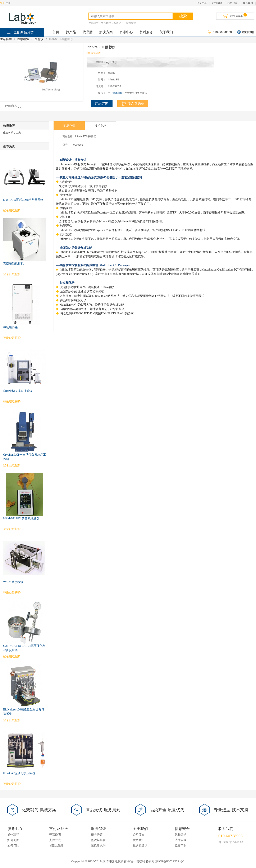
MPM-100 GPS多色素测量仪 (21, 518)
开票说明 (55, 835)
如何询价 (13, 840)
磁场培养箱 (10, 327)
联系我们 (248, 3)
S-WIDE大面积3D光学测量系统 (23, 200)
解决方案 (106, 32)
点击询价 (112, 62)
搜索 (183, 16)
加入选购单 (133, 104)
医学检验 (23, 39)
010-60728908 (220, 32)
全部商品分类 (20, 32)
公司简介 (139, 835)
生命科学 (6, 39)
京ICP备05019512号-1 (170, 861)
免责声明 (180, 845)
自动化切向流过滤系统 (18, 391)
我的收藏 (233, 3)
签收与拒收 (98, 840)
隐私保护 (180, 835)
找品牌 (88, 32)
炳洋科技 (118, 93)
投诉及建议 (140, 845)
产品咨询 (102, 104)
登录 (3, 3)
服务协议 (97, 835)
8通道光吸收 (94, 53)
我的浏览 (217, 3)
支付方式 (55, 840)
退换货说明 (98, 845)
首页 (56, 32)
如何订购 (13, 845)
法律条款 (180, 840)
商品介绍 (69, 126)
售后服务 (146, 32)
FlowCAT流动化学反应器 (19, 773)
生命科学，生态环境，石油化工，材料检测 (112, 23)
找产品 (71, 32)
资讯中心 (126, 32)
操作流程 (13, 835)
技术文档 (100, 126)
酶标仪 (39, 39)
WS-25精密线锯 (13, 582)
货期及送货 (56, 845)
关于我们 (166, 32)
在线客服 (245, 32)
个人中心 (202, 3)
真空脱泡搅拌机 (13, 264)
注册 (8, 3)
